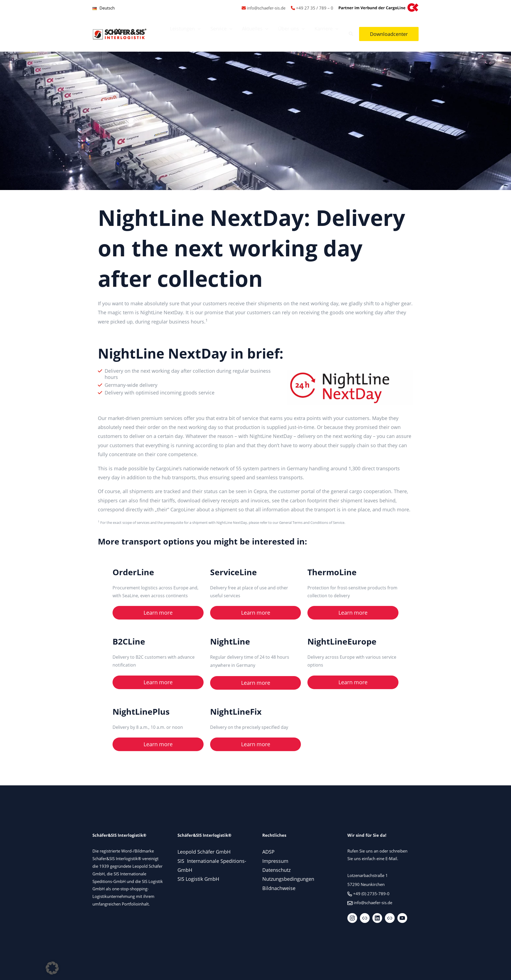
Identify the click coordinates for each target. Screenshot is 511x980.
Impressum (275, 861)
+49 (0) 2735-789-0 (371, 894)
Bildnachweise (279, 888)
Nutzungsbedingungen (288, 879)
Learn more (158, 613)
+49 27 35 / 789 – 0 (315, 8)
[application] (198, 29)
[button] (351, 34)
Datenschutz (276, 870)
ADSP (268, 852)
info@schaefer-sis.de (266, 8)
